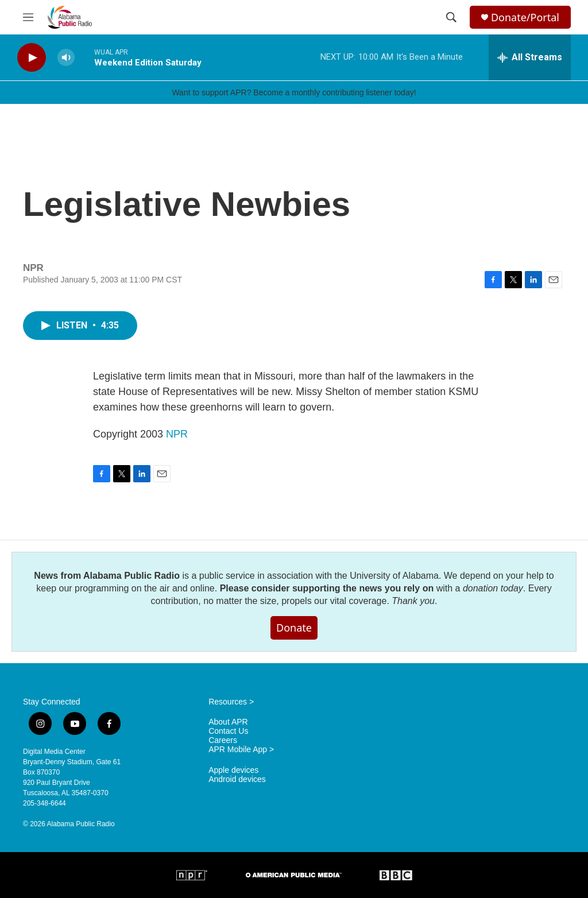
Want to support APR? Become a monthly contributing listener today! (294, 92)
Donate (294, 628)
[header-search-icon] (451, 17)
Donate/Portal (525, 18)
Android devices (237, 779)
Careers (223, 740)
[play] (32, 58)
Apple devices (233, 770)
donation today (493, 588)
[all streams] (530, 57)
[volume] (66, 58)
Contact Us (228, 731)
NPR (177, 434)
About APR (228, 722)
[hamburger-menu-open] (28, 17)
